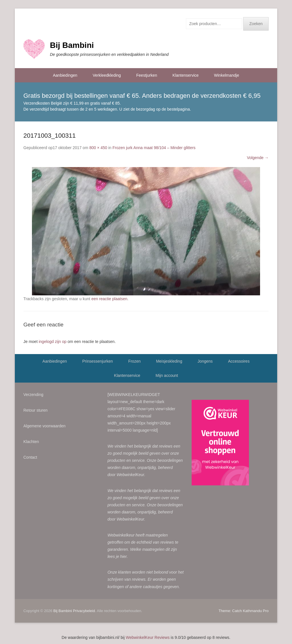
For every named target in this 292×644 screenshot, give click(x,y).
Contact (30, 457)
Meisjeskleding (169, 361)
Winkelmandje (227, 75)
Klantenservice (186, 75)
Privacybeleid (84, 611)
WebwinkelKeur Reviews (148, 637)
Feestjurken (147, 75)
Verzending (33, 395)
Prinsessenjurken (97, 361)
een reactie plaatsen (109, 299)
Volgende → (258, 158)
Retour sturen (36, 410)
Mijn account (167, 375)
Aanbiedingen (65, 75)
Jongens (205, 361)
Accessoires (239, 361)
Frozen (135, 361)
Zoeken (256, 24)
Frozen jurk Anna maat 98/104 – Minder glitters (154, 148)
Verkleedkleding (107, 75)
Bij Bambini (72, 45)
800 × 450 (98, 148)
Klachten (31, 442)
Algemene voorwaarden (44, 426)
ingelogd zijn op (53, 342)
